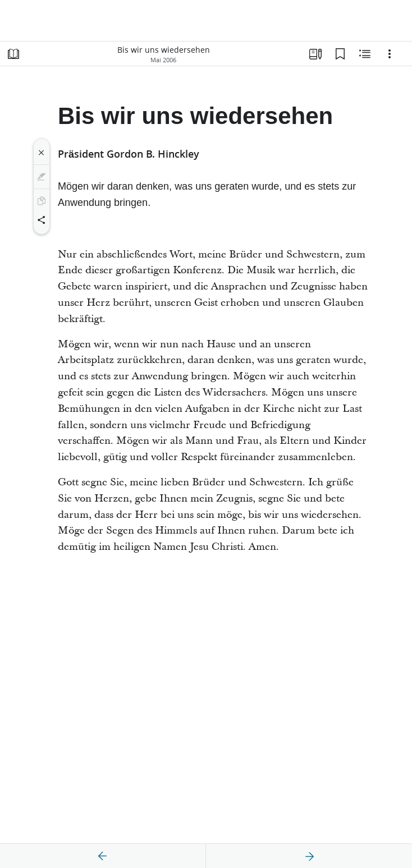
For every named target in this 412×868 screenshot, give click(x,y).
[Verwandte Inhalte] (365, 54)
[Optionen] (390, 54)
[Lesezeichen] (340, 54)
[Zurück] (103, 856)
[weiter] (309, 856)
